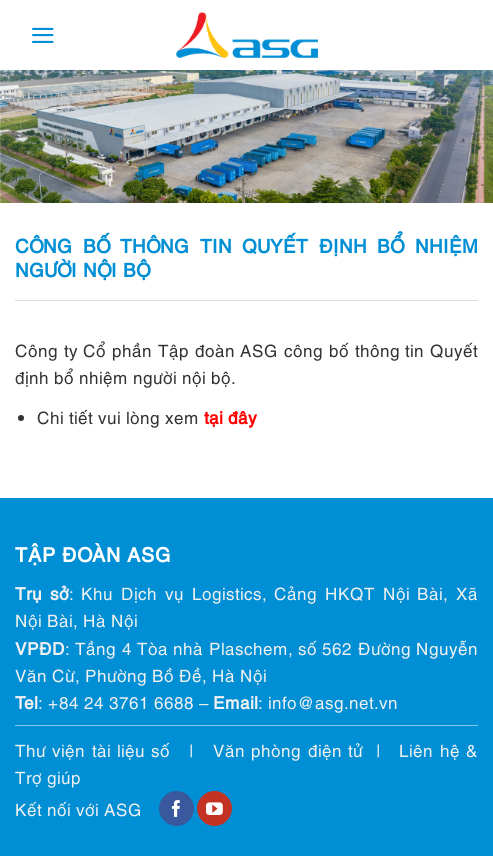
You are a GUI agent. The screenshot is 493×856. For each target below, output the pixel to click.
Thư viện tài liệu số (92, 749)
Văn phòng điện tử (288, 749)
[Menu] (43, 35)
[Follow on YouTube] (214, 809)
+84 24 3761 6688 (121, 701)
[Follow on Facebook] (176, 809)
